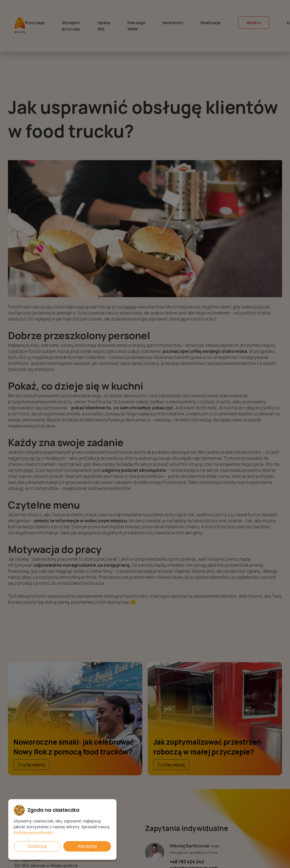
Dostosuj (37, 846)
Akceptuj (87, 846)
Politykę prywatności (33, 833)
